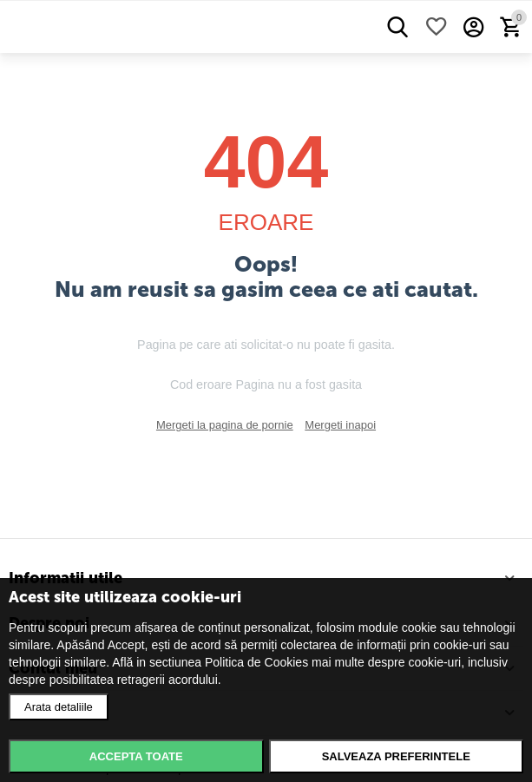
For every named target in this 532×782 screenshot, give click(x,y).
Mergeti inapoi (340, 425)
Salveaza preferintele (396, 756)
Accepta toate (136, 756)
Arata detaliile (59, 707)
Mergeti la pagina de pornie (225, 425)
